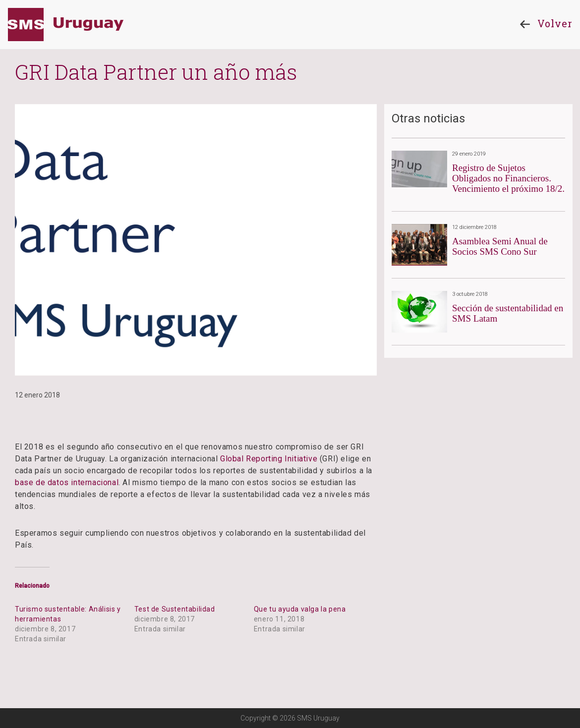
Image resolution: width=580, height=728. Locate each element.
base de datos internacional (67, 482)
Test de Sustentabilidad (175, 609)
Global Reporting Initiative (269, 459)
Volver (544, 24)
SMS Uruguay (66, 25)
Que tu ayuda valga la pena (300, 609)
